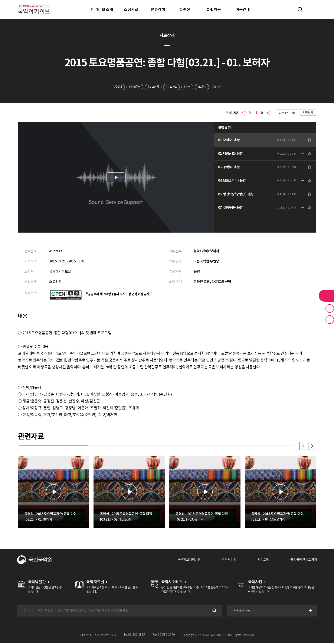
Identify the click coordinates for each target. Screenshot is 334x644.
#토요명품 (152, 87)
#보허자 (204, 87)
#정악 (188, 87)
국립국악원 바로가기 (303, 561)
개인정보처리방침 (184, 561)
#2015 (115, 87)
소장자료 (131, 9)
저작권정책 (226, 561)
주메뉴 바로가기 (0, 0)
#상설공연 (132, 87)
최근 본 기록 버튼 (330, 320)
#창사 (220, 87)
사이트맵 (261, 561)
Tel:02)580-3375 (134, 636)
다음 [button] (312, 447)
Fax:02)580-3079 (164, 636)
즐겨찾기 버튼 (330, 308)
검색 (213, 612)
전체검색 (300, 10)
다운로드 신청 (287, 113)
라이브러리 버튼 (326, 296)
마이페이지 (312, 10)
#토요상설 (172, 87)
